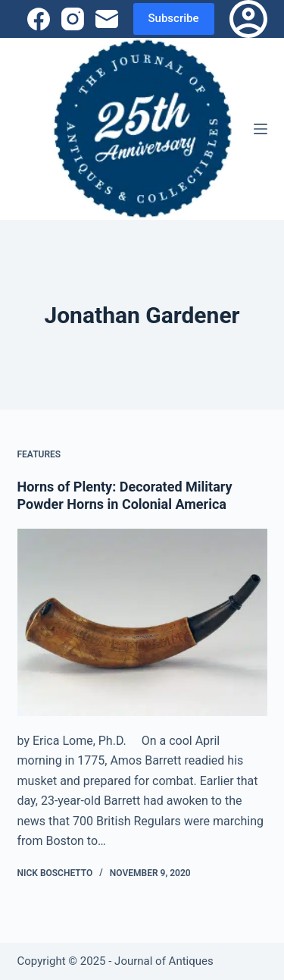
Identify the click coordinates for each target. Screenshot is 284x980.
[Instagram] (73, 19)
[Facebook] (39, 19)
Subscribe (174, 18)
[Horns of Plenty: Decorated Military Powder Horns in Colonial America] (142, 623)
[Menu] (261, 129)
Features (39, 454)
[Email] (107, 19)
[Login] (248, 19)
